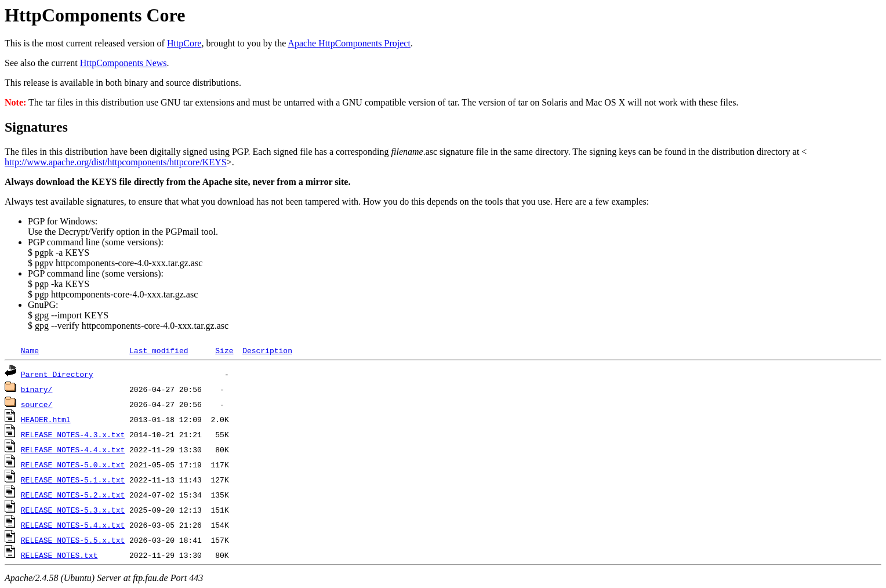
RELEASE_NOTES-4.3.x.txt (73, 434)
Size (224, 350)
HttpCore (184, 43)
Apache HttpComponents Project (349, 43)
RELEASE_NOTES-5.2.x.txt (73, 495)
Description (267, 350)
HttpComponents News (124, 63)
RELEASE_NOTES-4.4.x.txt (73, 449)
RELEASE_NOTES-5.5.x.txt (73, 540)
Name (30, 350)
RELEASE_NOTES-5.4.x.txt (73, 525)
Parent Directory (57, 374)
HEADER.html (46, 419)
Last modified (159, 350)
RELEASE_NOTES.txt (59, 555)
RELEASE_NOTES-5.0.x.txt (73, 464)
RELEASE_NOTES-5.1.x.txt (73, 480)
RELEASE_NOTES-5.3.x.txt (73, 510)
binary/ (37, 389)
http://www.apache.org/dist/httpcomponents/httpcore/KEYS (116, 162)
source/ (37, 404)
